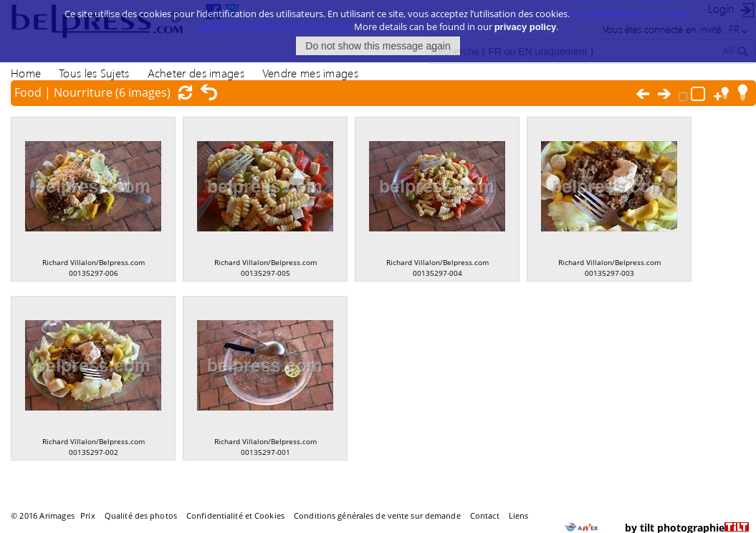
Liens (519, 515)
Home (26, 73)
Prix (87, 515)
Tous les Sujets (94, 73)
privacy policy (526, 20)
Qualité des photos (141, 515)
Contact (485, 515)
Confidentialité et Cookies (235, 515)
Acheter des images (196, 73)
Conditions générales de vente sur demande (377, 515)
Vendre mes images (310, 73)
